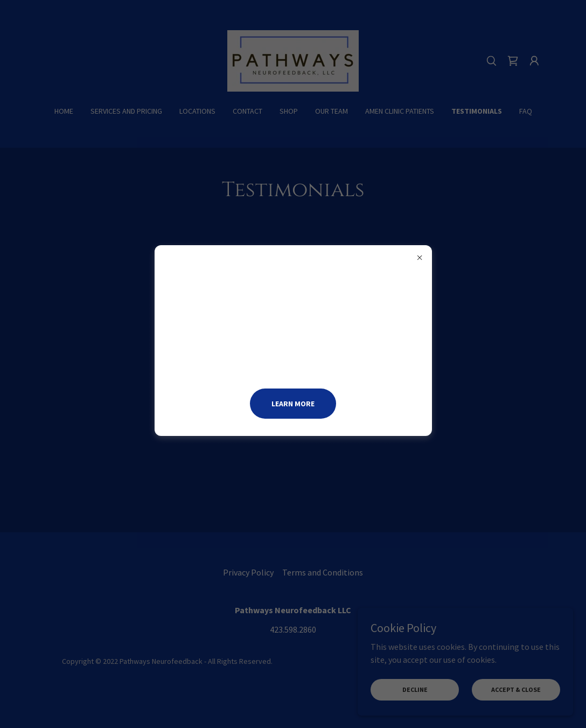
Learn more (293, 404)
